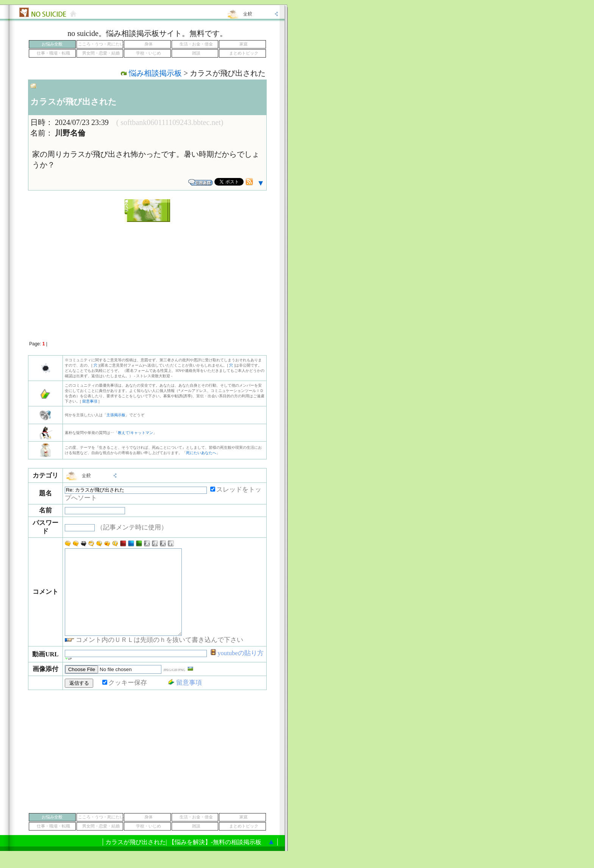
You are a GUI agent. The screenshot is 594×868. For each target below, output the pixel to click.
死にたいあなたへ (201, 453)
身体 (148, 44)
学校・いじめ (148, 53)
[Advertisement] (147, 277)
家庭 (244, 44)
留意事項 (90, 401)
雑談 (196, 53)
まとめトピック (244, 53)
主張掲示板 (116, 415)
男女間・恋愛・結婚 (101, 53)
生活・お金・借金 (196, 44)
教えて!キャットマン (135, 433)
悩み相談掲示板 (155, 73)
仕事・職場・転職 (53, 53)
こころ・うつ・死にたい (101, 44)
